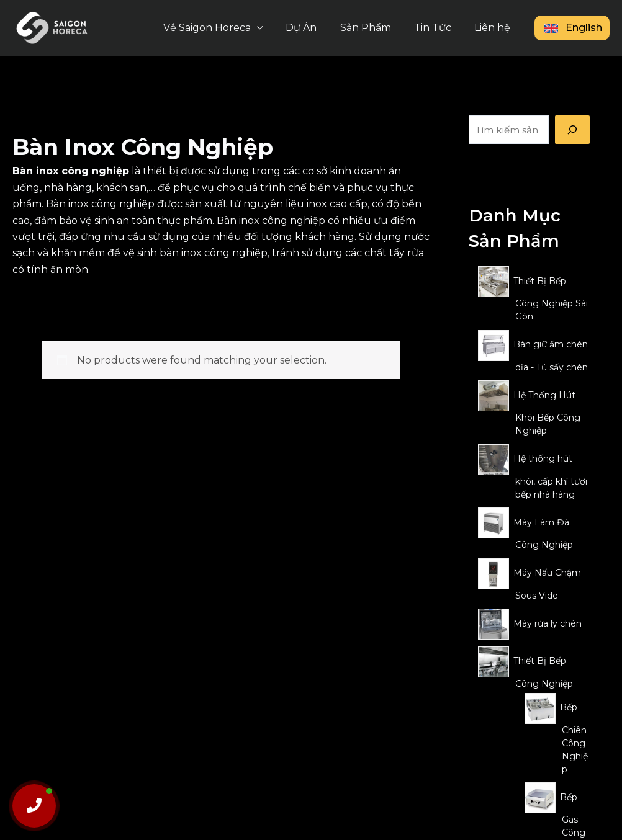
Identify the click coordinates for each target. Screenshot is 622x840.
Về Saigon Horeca (228, 28)
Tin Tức (438, 28)
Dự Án (313, 28)
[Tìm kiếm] (572, 130)
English (572, 28)
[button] (271, 28)
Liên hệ (494, 28)
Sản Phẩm (374, 28)
